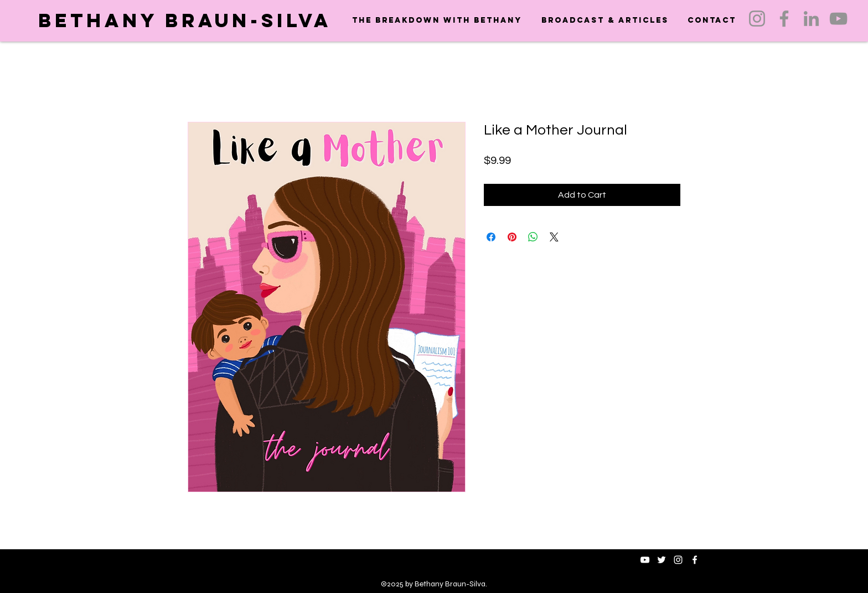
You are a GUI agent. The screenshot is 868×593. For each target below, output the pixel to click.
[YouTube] (838, 19)
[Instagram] (757, 19)
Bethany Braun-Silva (185, 20)
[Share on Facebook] (491, 237)
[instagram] (678, 560)
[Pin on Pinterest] (512, 237)
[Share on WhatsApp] (533, 237)
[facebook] (695, 560)
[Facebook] (784, 19)
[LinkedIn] (811, 19)
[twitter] (662, 560)
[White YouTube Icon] (645, 560)
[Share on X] (554, 237)
